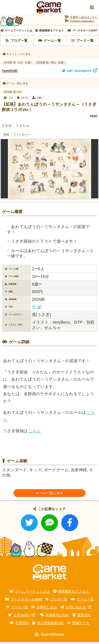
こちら (35, 433)
